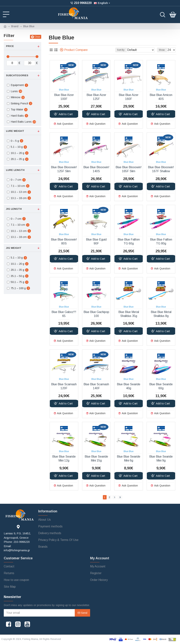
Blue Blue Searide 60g (161, 386)
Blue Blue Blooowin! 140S (96, 169)
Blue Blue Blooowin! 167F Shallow (161, 169)
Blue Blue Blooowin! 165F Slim (129, 169)
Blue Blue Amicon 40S (161, 97)
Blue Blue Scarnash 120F (64, 386)
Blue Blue (64, 90)
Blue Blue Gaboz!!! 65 (64, 314)
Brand (15, 26)
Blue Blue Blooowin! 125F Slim (64, 169)
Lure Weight (15, 131)
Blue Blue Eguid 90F (96, 241)
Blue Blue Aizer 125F (96, 97)
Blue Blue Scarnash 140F (96, 386)
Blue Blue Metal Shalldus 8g (161, 314)
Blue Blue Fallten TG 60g (129, 241)
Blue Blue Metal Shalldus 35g (129, 314)
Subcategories (17, 75)
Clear (37, 37)
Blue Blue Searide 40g (129, 386)
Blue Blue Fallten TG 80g (161, 241)
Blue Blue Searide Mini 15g (96, 458)
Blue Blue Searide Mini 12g (64, 458)
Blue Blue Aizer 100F (64, 97)
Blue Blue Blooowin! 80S (64, 241)
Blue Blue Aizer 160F (129, 97)
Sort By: (121, 50)
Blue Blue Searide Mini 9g (161, 458)
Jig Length (14, 209)
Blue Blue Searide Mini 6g (129, 458)
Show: (162, 50)
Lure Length (15, 170)
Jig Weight (14, 248)
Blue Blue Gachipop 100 (96, 314)
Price (10, 46)
